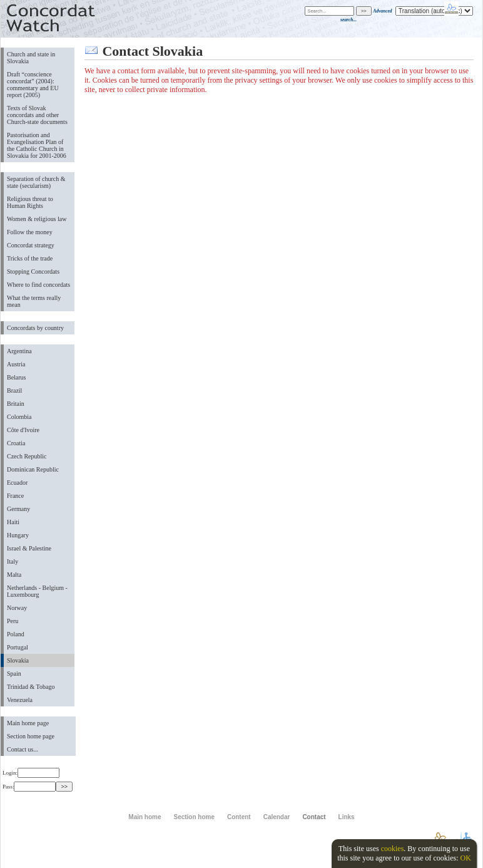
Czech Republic (27, 456)
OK (465, 858)
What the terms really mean (34, 301)
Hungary (18, 535)
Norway (17, 608)
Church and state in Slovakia (31, 58)
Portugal (18, 647)
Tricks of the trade (30, 258)
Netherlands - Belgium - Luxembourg (37, 591)
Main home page (28, 723)
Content (239, 817)
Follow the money (30, 232)
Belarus (17, 377)
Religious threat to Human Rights (30, 202)
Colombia (19, 417)
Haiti (13, 522)
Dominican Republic (33, 469)
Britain (16, 404)
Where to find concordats (38, 285)
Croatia (16, 443)
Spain (14, 674)
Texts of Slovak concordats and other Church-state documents (37, 115)
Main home (145, 817)
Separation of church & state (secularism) (36, 182)
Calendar (277, 817)
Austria (16, 364)
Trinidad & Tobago (31, 687)
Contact (314, 817)
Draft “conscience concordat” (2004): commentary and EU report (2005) (33, 85)
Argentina (19, 351)
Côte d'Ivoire (23, 430)
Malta (14, 575)
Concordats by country (35, 328)
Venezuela (20, 700)
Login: (31, 773)
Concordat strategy (31, 245)
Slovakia (18, 660)
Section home (194, 817)
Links (347, 817)
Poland (16, 634)
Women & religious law (37, 219)
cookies (393, 849)
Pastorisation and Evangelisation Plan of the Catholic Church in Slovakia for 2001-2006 (37, 145)
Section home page (31, 736)
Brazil (14, 390)
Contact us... (23, 749)
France (15, 496)
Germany (18, 509)
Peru (13, 621)
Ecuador (17, 483)
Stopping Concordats (33, 271)
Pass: (29, 787)
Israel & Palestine (29, 548)
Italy (13, 561)
